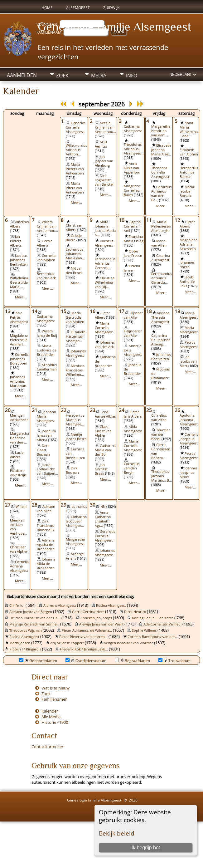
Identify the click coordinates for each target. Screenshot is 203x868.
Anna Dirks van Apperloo (131, 168)
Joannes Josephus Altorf (188, 473)
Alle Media (51, 717)
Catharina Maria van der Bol (105, 450)
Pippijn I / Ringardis (25, 649)
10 (122, 220)
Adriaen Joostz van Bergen (31, 612)
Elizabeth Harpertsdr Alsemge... (76, 336)
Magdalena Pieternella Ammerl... (19, 340)
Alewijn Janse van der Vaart (101, 624)
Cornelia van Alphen (46, 258)
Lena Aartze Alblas (105, 414)
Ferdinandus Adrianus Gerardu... (105, 263)
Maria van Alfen (159, 243)
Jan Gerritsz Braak (101, 469)
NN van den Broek (74, 271)
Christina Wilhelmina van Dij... (105, 282)
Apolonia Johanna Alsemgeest (189, 420)
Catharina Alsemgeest (133, 129)
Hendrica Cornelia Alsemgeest (76, 127)
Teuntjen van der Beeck (161, 434)
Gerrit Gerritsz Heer (88, 612)
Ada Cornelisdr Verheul (162, 624)
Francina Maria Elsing (134, 239)
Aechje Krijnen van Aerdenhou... (105, 127)
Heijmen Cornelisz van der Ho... (35, 618)
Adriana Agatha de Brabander (46, 545)
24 (122, 410)
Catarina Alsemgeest (161, 258)
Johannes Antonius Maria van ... (18, 384)
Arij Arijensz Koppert (67, 643)
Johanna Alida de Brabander (46, 564)
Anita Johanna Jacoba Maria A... (105, 228)
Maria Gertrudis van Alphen (75, 317)
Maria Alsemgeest (189, 315)
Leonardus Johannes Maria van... (75, 254)
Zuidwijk (111, 8)
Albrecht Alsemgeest (60, 606)
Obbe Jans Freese (133, 253)
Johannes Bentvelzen (161, 357)
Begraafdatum (132, 661)
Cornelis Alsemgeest (104, 243)
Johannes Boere (187, 265)
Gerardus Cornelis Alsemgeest (105, 536)
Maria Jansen (20, 643)
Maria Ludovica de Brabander (47, 350)
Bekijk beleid (117, 833)
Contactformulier (47, 747)
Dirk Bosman (72, 470)
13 (8, 311)
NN (103, 507)
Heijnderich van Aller (133, 333)
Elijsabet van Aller (133, 315)
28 (35, 505)
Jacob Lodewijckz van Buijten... (47, 469)
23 (93, 410)
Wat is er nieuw (56, 688)
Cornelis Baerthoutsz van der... (153, 637)
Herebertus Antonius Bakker (189, 172)
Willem (21, 507)
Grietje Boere (74, 238)
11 (149, 220)
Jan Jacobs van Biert (188, 361)
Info (132, 76)
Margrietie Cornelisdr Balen (132, 190)
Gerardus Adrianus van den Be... (161, 194)
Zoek (62, 76)
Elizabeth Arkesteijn (18, 473)
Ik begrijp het (146, 848)
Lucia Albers (17, 455)
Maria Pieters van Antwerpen (75, 169)
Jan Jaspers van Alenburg (104, 161)
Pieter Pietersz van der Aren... (83, 637)
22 (64, 410)
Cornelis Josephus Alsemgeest (189, 439)
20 (8, 410)
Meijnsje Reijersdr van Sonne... (34, 624)
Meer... (76, 203)
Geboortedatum (38, 661)
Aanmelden (22, 75)
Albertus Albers (19, 224)
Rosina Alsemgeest (111, 606)
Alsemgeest (78, 8)
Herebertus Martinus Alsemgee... (75, 420)
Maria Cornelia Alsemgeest (104, 328)
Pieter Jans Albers (133, 414)
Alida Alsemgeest (133, 429)
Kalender (50, 711)
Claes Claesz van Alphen (103, 431)
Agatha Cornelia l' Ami (132, 226)
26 (177, 410)
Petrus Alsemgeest (189, 345)
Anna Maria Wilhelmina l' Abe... (189, 130)
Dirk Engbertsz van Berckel (104, 180)
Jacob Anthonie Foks (187, 282)
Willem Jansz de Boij (47, 333)
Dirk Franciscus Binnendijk (46, 526)
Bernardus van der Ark (46, 276)
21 (35, 410)
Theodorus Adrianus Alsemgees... (134, 149)
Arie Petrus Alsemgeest (19, 317)
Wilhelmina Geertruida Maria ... (19, 282)
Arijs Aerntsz (101, 144)
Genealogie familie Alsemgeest (115, 27)
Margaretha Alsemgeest (75, 542)
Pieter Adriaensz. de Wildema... (87, 630)
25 (149, 410)
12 (177, 220)
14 (35, 311)
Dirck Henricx (135, 612)
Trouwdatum (174, 661)
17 (122, 311)
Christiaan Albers (74, 228)
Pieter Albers (187, 224)
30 (93, 505)
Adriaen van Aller (46, 509)
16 (93, 311)
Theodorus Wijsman (26, 630)
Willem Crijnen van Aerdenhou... (47, 226)
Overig (65, 87)
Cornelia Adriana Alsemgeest (19, 566)
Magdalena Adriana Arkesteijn (188, 244)
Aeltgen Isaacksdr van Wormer (128, 643)
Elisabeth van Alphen (189, 152)
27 (8, 505)
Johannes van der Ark (105, 345)
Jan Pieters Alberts (16, 241)
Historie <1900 (55, 722)
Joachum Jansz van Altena (46, 435)
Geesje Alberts (45, 243)
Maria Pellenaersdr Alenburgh (162, 226)
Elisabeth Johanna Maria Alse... (161, 150)
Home (47, 8)
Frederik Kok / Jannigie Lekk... (84, 649)
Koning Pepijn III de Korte (153, 618)
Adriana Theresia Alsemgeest (160, 317)
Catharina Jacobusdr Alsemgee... (76, 521)
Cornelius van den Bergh (132, 468)
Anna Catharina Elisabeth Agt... (103, 519)
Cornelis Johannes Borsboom (19, 359)
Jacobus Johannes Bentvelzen (19, 260)
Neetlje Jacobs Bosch (76, 437)
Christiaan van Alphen (19, 549)
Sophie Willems (144, 630)
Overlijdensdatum (86, 661)
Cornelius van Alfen (159, 418)
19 (177, 311)
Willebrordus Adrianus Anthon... (76, 150)
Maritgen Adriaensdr (19, 418)
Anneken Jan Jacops (96, 618)
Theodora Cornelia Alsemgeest (160, 172)
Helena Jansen (132, 268)
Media (99, 76)
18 (149, 311)
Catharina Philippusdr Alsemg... (161, 340)
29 (64, 505)
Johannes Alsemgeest (76, 353)
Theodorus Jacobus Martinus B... (162, 476)
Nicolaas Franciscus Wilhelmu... (75, 370)
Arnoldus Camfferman (47, 367)
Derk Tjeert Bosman (43, 450)
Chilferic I (17, 606)
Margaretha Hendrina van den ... (161, 131)
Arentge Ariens (75, 556)
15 (64, 311)
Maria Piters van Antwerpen (75, 188)
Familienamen (55, 699)
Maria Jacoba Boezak (187, 191)
